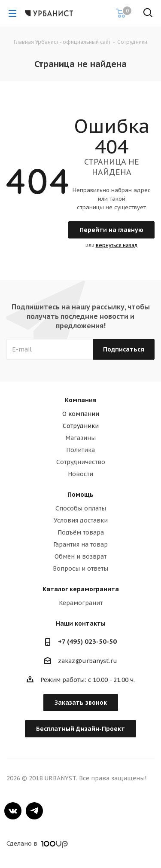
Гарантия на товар (80, 544)
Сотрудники (81, 426)
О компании (81, 414)
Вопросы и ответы (80, 568)
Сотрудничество (81, 462)
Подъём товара (81, 532)
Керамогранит (81, 603)
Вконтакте (13, 811)
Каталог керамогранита (81, 589)
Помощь (80, 495)
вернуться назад (117, 245)
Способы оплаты (81, 508)
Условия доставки (81, 520)
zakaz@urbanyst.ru (88, 661)
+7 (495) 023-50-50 (87, 641)
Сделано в (37, 844)
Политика (80, 450)
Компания (81, 400)
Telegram (34, 811)
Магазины (80, 438)
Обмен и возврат (80, 556)
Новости (80, 474)
